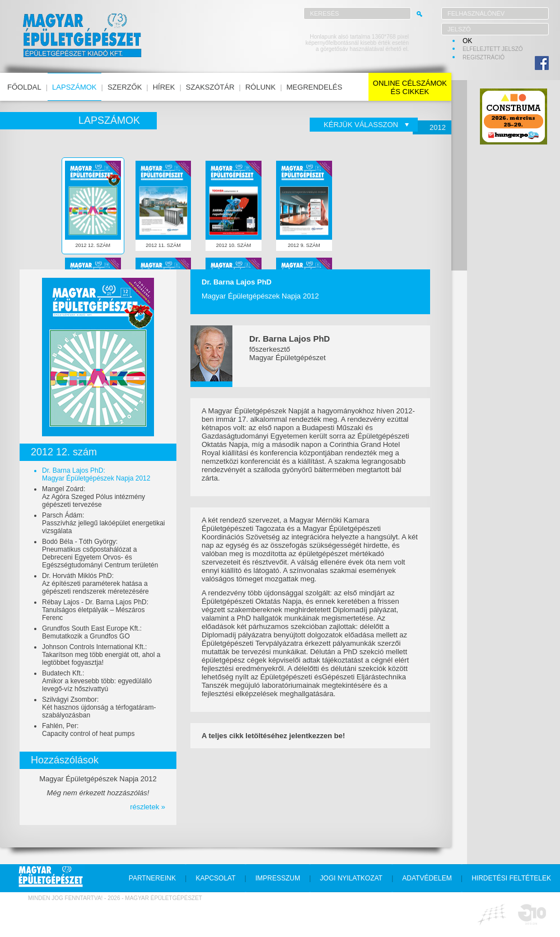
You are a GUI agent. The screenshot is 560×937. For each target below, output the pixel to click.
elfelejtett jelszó (493, 49)
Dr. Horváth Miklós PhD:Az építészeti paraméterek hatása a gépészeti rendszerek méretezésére (95, 584)
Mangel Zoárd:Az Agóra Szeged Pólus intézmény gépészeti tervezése (94, 497)
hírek (164, 87)
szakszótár (210, 87)
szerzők (125, 87)
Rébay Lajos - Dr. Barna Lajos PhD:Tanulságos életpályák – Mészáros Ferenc (95, 610)
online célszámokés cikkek (410, 87)
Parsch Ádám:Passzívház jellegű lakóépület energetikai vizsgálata (103, 523)
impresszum (278, 878)
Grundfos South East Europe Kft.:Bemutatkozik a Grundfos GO (92, 632)
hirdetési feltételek (511, 878)
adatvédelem (427, 878)
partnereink (152, 878)
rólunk (260, 87)
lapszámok (74, 87)
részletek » (148, 807)
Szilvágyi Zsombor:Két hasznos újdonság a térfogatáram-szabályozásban (99, 707)
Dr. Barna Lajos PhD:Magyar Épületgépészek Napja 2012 (96, 474)
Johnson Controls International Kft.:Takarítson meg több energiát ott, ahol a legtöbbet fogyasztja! (101, 655)
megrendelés (315, 87)
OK (467, 41)
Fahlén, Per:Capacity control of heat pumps (88, 730)
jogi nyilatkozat (351, 878)
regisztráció (484, 57)
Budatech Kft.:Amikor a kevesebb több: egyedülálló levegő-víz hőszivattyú (97, 681)
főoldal (24, 87)
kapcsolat (215, 878)
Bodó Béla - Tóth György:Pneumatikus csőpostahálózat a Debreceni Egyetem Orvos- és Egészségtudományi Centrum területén (100, 553)
